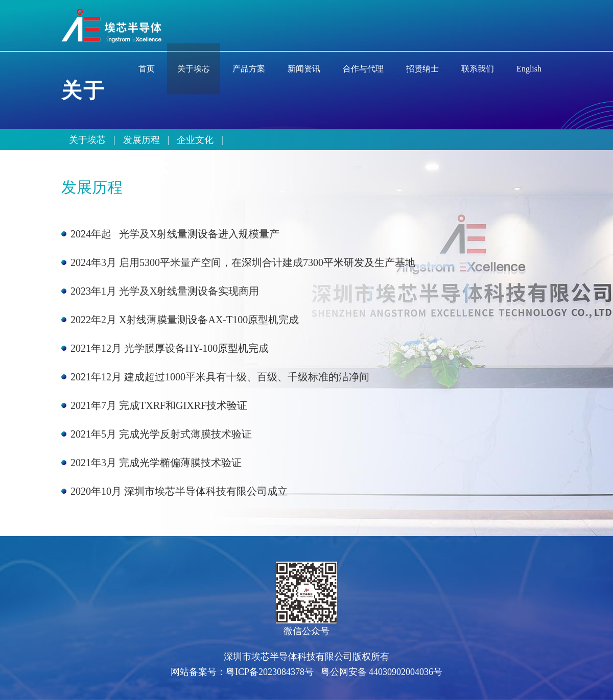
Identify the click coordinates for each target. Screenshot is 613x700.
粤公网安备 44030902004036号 (382, 672)
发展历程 (142, 140)
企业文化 (195, 140)
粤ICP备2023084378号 (270, 672)
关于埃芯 (87, 140)
